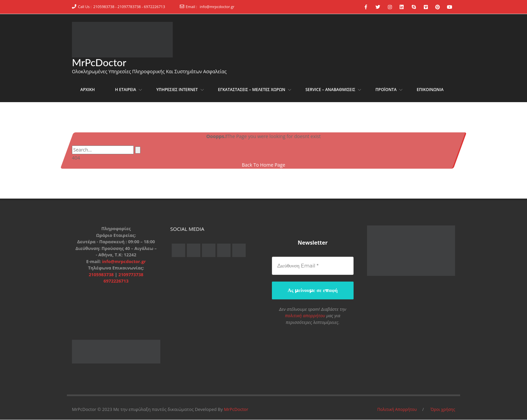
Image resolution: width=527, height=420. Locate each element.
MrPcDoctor (99, 62)
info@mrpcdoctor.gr (217, 7)
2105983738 (102, 275)
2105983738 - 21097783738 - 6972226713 (129, 7)
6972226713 (116, 282)
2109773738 (131, 275)
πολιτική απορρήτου (305, 316)
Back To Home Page (263, 165)
